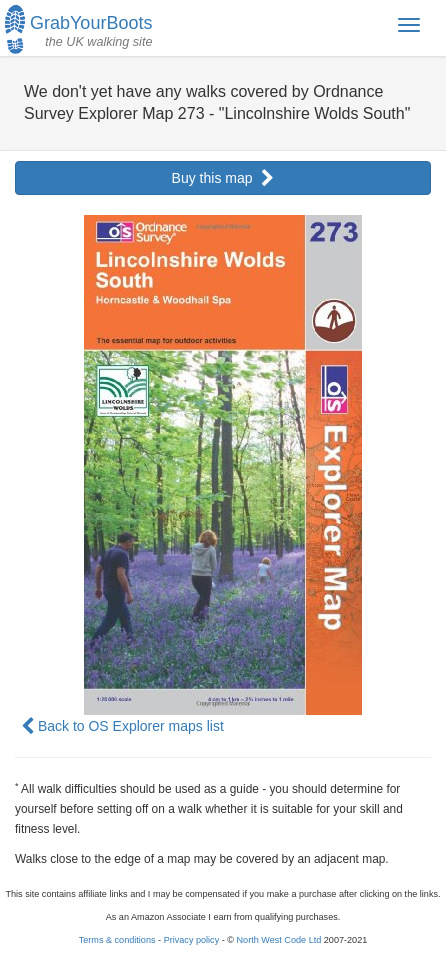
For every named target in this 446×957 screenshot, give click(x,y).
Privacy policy (192, 940)
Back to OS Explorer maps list (122, 726)
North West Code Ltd (279, 940)
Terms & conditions (117, 940)
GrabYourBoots (78, 27)
